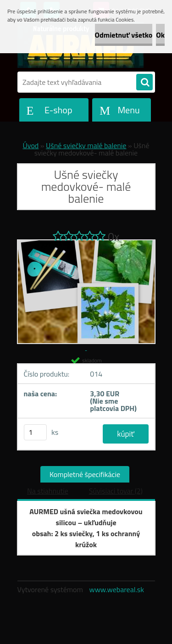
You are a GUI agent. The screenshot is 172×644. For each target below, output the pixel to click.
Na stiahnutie (48, 491)
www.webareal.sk (117, 589)
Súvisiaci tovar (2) (116, 491)
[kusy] (35, 432)
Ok (160, 35)
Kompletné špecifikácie (85, 474)
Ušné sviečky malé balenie (86, 145)
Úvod (31, 145)
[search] (144, 83)
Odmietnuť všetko (124, 35)
